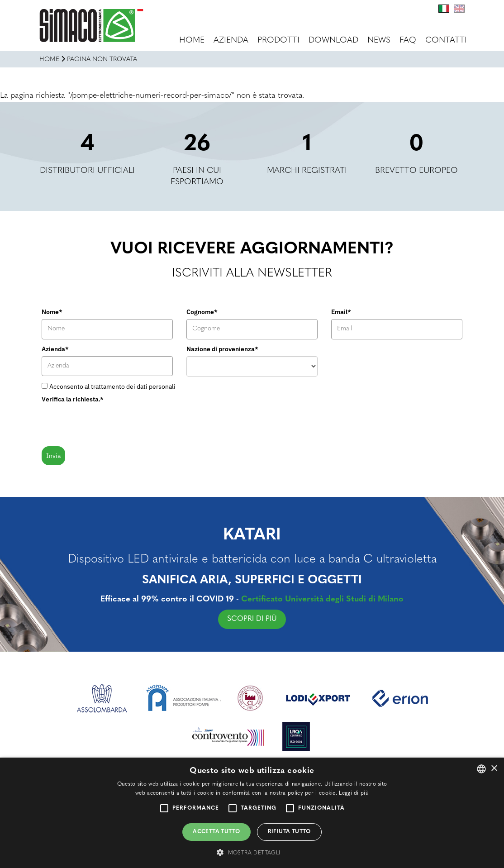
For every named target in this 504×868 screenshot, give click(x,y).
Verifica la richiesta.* (73, 399)
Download (333, 41)
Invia (53, 456)
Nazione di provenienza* (222, 349)
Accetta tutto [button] (216, 832)
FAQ (408, 41)
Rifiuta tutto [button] (289, 832)
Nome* (52, 312)
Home (192, 41)
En (459, 9)
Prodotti (278, 41)
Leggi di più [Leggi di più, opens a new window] (354, 793)
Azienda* (55, 349)
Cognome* (202, 312)
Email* (341, 312)
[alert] (252, 813)
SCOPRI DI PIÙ (256, 619)
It (444, 9)
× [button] (494, 769)
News (379, 41)
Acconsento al (112, 386)
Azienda (231, 41)
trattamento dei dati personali (133, 386)
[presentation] (110, 424)
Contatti (446, 41)
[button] (252, 852)
